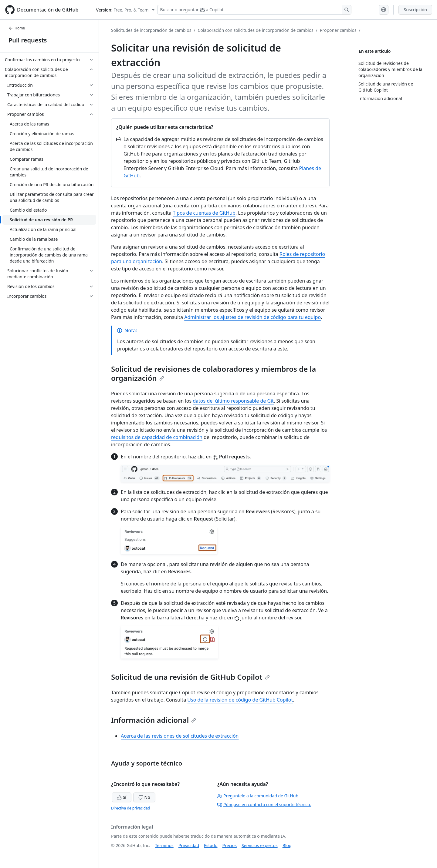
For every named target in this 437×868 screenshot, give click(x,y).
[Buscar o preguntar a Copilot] (254, 10)
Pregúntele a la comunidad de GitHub (258, 796)
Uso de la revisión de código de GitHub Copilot (240, 700)
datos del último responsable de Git (233, 401)
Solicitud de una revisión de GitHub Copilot (190, 677)
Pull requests (28, 40)
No (144, 797)
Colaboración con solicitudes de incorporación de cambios (256, 30)
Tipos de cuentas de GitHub (204, 213)
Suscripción (415, 10)
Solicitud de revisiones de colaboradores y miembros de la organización (213, 373)
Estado (211, 845)
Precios (230, 845)
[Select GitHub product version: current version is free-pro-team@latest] (125, 10)
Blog (287, 845)
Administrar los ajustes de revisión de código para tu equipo (252, 317)
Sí (122, 797)
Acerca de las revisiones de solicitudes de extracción (180, 736)
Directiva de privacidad (130, 808)
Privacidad (189, 845)
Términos (164, 845)
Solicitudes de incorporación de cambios (151, 30)
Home (17, 28)
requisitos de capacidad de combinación (157, 437)
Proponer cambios (338, 30)
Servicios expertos (260, 845)
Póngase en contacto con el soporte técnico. (264, 804)
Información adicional (154, 720)
